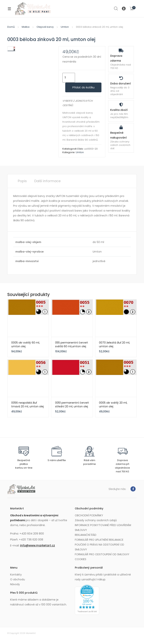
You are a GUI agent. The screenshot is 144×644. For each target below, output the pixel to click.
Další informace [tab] (47, 181)
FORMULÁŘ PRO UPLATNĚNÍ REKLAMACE (99, 540)
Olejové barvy (45, 27)
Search (116, 9)
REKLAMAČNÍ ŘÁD (86, 535)
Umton (65, 27)
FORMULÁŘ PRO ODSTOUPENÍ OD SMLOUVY (102, 554)
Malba (26, 27)
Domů (11, 27)
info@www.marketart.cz (37, 545)
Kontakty (16, 575)
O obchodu (18, 579)
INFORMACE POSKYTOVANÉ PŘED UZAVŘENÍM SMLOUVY (103, 528)
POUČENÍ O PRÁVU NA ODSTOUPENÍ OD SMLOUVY (99, 547)
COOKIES (81, 559)
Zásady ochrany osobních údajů (96, 520)
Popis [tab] (22, 181)
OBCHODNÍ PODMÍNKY (89, 515)
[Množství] (69, 78)
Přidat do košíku (83, 87)
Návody (15, 584)
